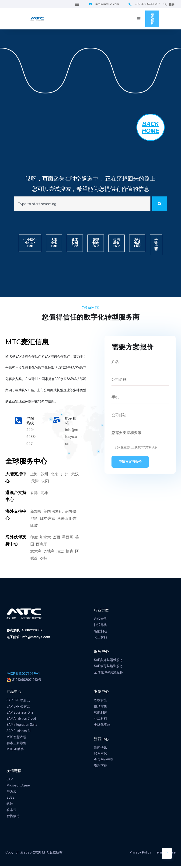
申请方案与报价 (130, 464)
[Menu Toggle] (77, 4)
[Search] (158, 205)
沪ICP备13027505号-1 (23, 675)
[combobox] (80, 205)
